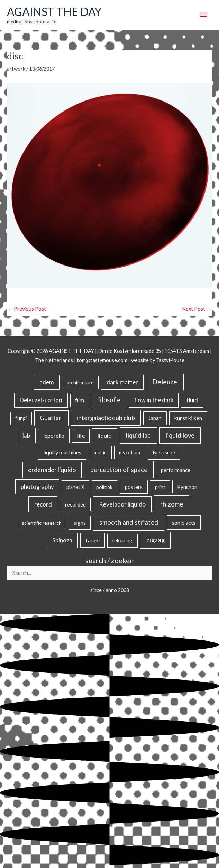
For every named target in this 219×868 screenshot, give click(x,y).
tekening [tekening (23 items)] (122, 540)
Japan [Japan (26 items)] (155, 418)
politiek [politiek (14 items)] (104, 487)
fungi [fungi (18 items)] (21, 418)
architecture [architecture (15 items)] (80, 382)
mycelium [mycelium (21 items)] (130, 452)
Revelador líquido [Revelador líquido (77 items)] (122, 504)
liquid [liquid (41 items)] (105, 436)
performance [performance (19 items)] (176, 470)
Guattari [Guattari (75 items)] (51, 418)
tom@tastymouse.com (102, 360)
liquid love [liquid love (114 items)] (180, 435)
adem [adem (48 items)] (47, 382)
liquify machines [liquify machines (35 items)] (62, 452)
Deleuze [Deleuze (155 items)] (165, 382)
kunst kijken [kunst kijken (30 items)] (188, 418)
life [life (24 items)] (81, 436)
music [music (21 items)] (100, 452)
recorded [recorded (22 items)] (75, 504)
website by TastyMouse (158, 360)
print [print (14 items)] (160, 487)
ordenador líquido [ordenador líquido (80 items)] (52, 470)
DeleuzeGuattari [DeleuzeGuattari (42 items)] (41, 400)
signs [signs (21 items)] (80, 523)
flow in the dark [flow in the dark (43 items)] (154, 400)
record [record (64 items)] (43, 504)
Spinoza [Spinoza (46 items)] (62, 540)
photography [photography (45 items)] (37, 487)
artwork (16, 69)
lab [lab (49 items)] (26, 436)
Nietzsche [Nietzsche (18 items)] (164, 452)
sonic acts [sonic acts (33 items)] (184, 523)
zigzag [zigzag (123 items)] (156, 540)
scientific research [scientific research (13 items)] (42, 523)
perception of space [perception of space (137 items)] (119, 469)
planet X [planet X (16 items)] (75, 487)
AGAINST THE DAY (54, 12)
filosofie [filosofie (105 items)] (109, 400)
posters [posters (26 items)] (134, 487)
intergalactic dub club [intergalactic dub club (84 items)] (106, 418)
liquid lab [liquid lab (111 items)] (138, 435)
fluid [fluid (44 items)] (192, 400)
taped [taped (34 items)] (93, 540)
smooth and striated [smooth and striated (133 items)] (129, 522)
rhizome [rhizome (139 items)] (172, 504)
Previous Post (27, 309)
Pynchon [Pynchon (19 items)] (187, 487)
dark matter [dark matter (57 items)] (122, 382)
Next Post (197, 309)
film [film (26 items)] (80, 400)
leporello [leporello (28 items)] (54, 436)
